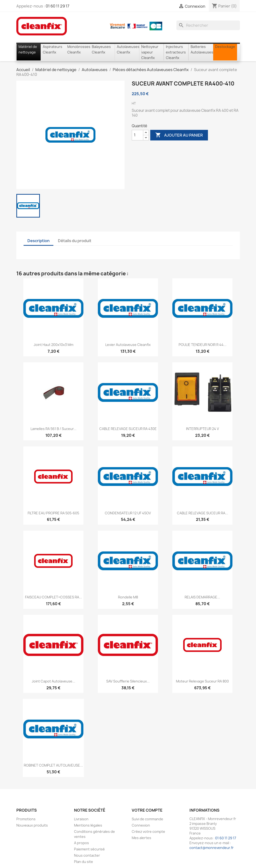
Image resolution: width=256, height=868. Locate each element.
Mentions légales (88, 825)
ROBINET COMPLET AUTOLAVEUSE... (53, 765)
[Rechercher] (208, 25)
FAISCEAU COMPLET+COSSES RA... (53, 597)
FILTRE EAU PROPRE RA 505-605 (53, 513)
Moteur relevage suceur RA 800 (202, 681)
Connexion (141, 825)
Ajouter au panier (179, 135)
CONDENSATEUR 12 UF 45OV (128, 513)
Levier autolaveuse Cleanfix (128, 345)
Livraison (81, 819)
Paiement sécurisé (89, 849)
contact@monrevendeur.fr (212, 848)
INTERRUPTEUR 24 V (203, 429)
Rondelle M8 (128, 597)
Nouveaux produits (32, 825)
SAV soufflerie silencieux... (128, 681)
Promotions (26, 819)
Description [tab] (38, 241)
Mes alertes (141, 838)
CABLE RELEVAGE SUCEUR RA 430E (128, 429)
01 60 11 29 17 (57, 6)
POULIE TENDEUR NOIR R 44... (203, 345)
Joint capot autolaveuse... (53, 681)
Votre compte (147, 810)
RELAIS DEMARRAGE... (202, 597)
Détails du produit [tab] (75, 241)
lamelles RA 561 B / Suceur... (53, 429)
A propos (81, 843)
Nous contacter (87, 855)
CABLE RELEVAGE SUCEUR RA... (203, 513)
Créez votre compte (148, 832)
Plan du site (84, 862)
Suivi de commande (147, 819)
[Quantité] (137, 135)
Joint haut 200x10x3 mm (53, 345)
